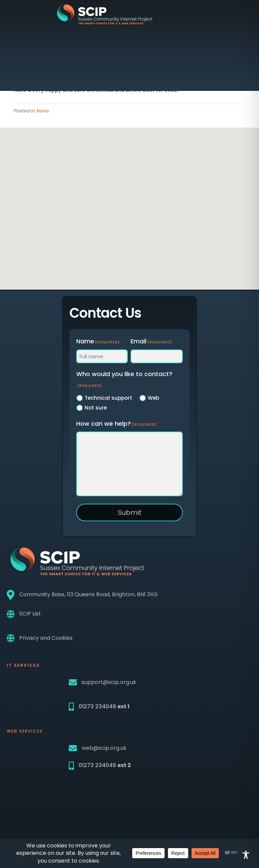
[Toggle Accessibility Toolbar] (246, 855)
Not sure (96, 408)
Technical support (108, 398)
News (42, 111)
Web (153, 398)
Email (151, 341)
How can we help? (117, 424)
